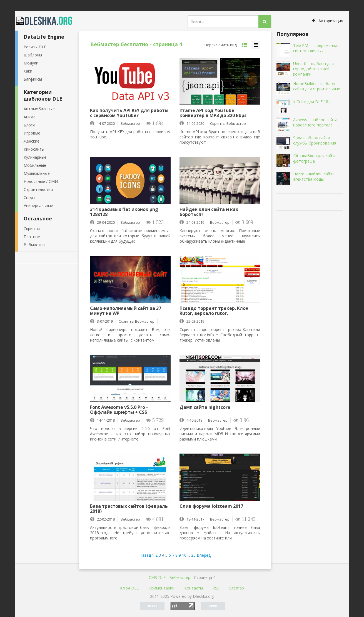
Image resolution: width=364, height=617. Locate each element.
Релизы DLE (35, 47)
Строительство (38, 189)
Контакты (194, 588)
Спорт (29, 197)
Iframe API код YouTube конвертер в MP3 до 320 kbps (213, 113)
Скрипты (32, 229)
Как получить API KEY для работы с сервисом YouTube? (129, 113)
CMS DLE (157, 577)
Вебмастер (34, 245)
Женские (32, 141)
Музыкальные (37, 173)
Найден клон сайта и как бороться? (209, 212)
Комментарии (161, 588)
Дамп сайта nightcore (205, 407)
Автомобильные (39, 109)
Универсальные (38, 206)
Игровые (32, 133)
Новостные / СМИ (41, 181)
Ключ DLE (129, 588)
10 (184, 555)
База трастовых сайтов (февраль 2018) (129, 509)
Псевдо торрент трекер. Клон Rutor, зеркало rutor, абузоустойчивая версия (214, 311)
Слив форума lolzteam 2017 (211, 506)
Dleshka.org (47, 21)
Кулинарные (35, 157)
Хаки (28, 71)
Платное (32, 237)
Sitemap (237, 588)
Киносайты (34, 149)
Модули (31, 63)
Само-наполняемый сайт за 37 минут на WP (126, 311)
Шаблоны (33, 55)
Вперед (204, 555)
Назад (145, 555)
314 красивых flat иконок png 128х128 (124, 212)
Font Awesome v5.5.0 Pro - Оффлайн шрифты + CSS (119, 410)
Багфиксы (33, 79)
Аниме (30, 117)
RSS (216, 588)
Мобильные (35, 165)
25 (193, 555)
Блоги (29, 125)
